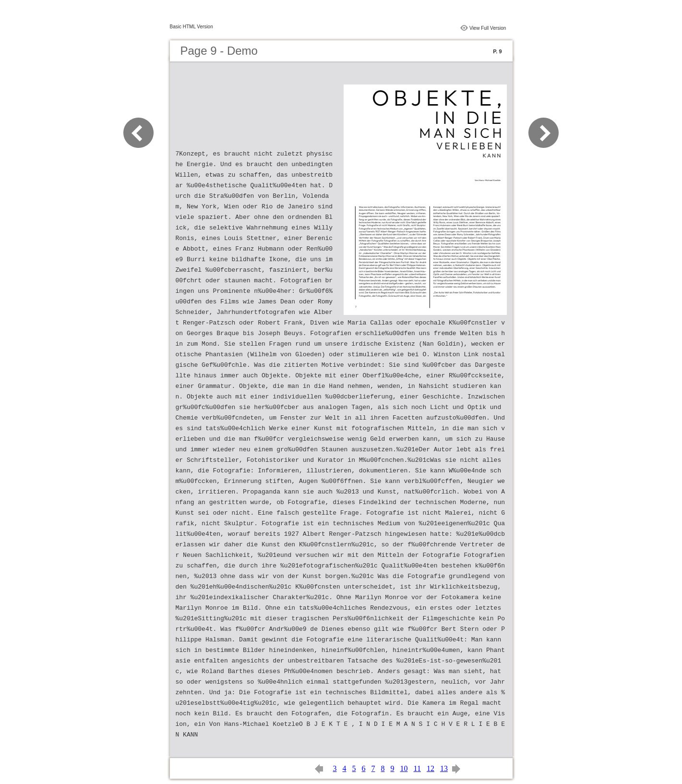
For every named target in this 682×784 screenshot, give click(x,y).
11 (417, 768)
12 (431, 768)
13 (444, 768)
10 (404, 768)
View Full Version (488, 28)
